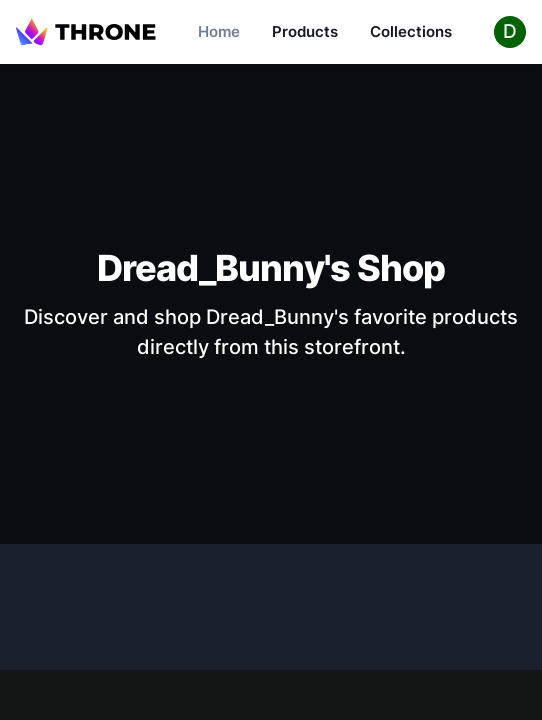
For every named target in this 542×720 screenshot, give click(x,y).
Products (305, 31)
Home (219, 31)
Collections (411, 31)
